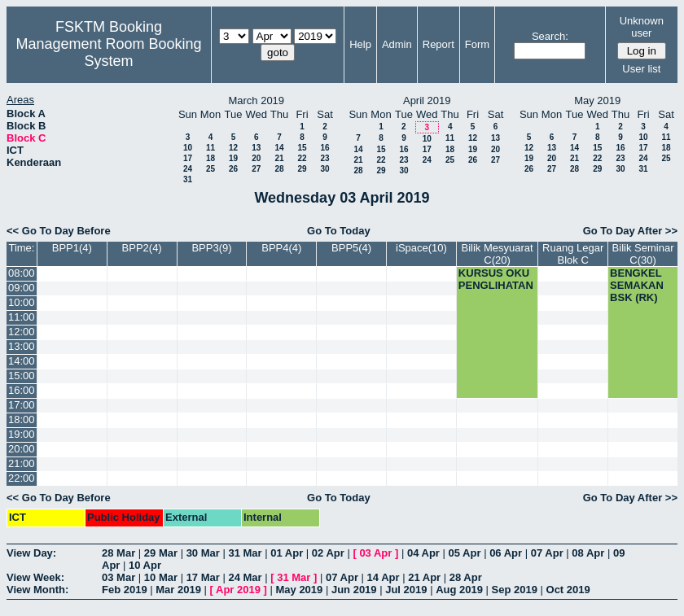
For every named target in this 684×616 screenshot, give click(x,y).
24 (188, 169)
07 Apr (547, 553)
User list (641, 69)
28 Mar (118, 553)
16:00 (22, 390)
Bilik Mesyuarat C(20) (497, 254)
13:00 (22, 346)
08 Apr (588, 553)
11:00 (22, 317)
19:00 (22, 434)
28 (279, 169)
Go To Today (339, 231)
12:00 (22, 332)
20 (256, 158)
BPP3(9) (211, 248)
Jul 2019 (406, 590)
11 (210, 148)
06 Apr (506, 553)
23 (324, 158)
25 (210, 169)
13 (256, 148)
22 (302, 158)
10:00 (22, 302)
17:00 (22, 405)
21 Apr (424, 577)
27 (256, 169)
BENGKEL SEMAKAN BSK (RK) (637, 285)
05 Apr (465, 553)
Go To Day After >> (630, 231)
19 (233, 158)
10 (188, 148)
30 (324, 169)
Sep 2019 (515, 590)
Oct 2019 (568, 590)
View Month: (37, 590)
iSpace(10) (421, 248)
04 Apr (423, 553)
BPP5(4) (351, 248)
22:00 (22, 478)
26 (233, 169)
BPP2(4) (142, 248)
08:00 (22, 273)
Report (438, 44)
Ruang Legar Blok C (573, 254)
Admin (397, 44)
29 (302, 169)
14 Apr (384, 577)
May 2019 (299, 590)
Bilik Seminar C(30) (643, 254)
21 (279, 158)
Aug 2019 (459, 590)
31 (188, 179)
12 (233, 148)
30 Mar (203, 553)
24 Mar (245, 577)
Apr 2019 (238, 590)
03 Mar (118, 577)
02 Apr (328, 553)
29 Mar (161, 553)
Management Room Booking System (108, 52)
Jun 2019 (354, 590)
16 (324, 148)
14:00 (22, 361)
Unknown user (642, 27)
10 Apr (145, 565)
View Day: (31, 553)
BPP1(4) (72, 248)
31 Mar (245, 553)
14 (279, 148)
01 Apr (287, 553)
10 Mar (161, 577)
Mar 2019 (178, 590)
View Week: (35, 577)
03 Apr (375, 553)
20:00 (22, 449)
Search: (550, 36)
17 (188, 158)
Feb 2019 (125, 590)
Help (360, 44)
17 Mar (203, 577)
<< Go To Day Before (59, 231)
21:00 (22, 463)
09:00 (22, 288)
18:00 (22, 419)
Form (477, 44)
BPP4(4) (281, 248)
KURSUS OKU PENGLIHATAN (496, 279)
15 (302, 148)
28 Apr (466, 577)
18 (210, 158)
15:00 (22, 376)
